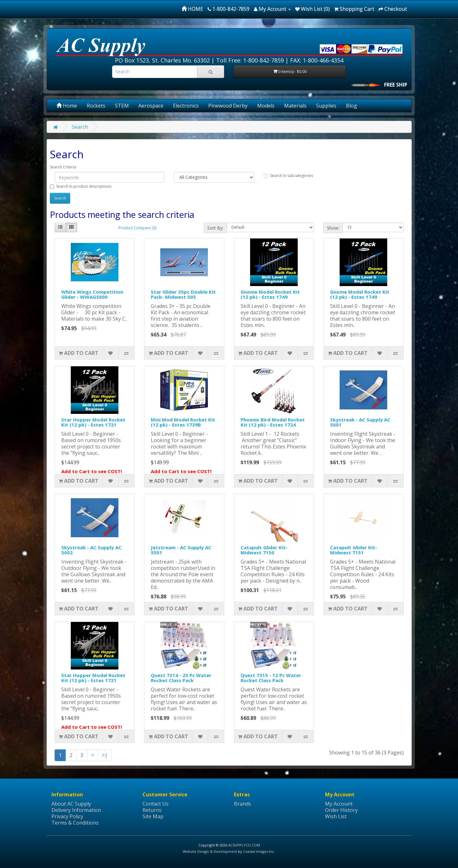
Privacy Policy (67, 816)
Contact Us (156, 804)
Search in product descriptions (81, 186)
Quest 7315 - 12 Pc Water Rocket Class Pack (271, 678)
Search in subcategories (288, 176)
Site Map (153, 816)
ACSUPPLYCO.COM (244, 845)
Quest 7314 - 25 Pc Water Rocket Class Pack (181, 678)
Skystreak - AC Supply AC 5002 (91, 550)
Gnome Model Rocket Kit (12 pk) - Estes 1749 (270, 294)
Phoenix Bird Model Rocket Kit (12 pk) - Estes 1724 (273, 422)
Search (80, 127)
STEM (122, 106)
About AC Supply (71, 804)
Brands (242, 804)
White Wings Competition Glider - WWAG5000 (92, 294)
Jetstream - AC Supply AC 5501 (181, 550)
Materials (295, 106)
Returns (152, 810)
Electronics (186, 106)
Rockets (96, 106)
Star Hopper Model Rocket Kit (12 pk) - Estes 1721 (93, 422)
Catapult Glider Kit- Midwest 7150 (264, 550)
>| (105, 755)
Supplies (326, 106)
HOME (192, 9)
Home (67, 106)
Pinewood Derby (228, 106)
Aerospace (151, 106)
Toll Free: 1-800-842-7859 (250, 60)
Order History (341, 810)
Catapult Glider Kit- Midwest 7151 (354, 550)
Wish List (336, 816)
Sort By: (215, 228)
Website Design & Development (210, 851)
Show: (333, 228)
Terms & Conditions (75, 823)
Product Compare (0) (137, 228)
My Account (339, 804)
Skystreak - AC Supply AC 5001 (360, 422)
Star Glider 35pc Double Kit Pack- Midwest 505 (183, 294)
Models (266, 106)
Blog (352, 106)
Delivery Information (76, 810)
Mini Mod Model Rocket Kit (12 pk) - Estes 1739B (183, 422)
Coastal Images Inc (259, 851)
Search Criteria (63, 167)
